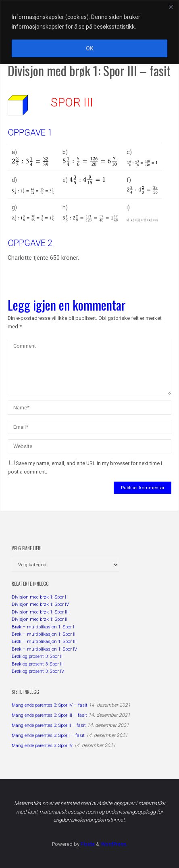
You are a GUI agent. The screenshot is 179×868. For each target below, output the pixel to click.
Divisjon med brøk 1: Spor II (40, 619)
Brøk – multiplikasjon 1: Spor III (44, 641)
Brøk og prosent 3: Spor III (38, 664)
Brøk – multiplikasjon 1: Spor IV (44, 649)
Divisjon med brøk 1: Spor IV (40, 604)
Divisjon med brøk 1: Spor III (40, 612)
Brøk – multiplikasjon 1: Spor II (44, 634)
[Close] (171, 7)
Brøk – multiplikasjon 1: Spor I (43, 627)
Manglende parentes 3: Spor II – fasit (49, 725)
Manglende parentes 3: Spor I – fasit (48, 735)
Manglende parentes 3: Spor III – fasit (49, 715)
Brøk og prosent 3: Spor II (37, 656)
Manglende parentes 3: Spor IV (42, 745)
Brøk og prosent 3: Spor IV (38, 671)
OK (90, 48)
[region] (89, 32)
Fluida (87, 844)
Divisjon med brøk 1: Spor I (39, 597)
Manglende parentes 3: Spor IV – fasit (50, 705)
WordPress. (114, 844)
